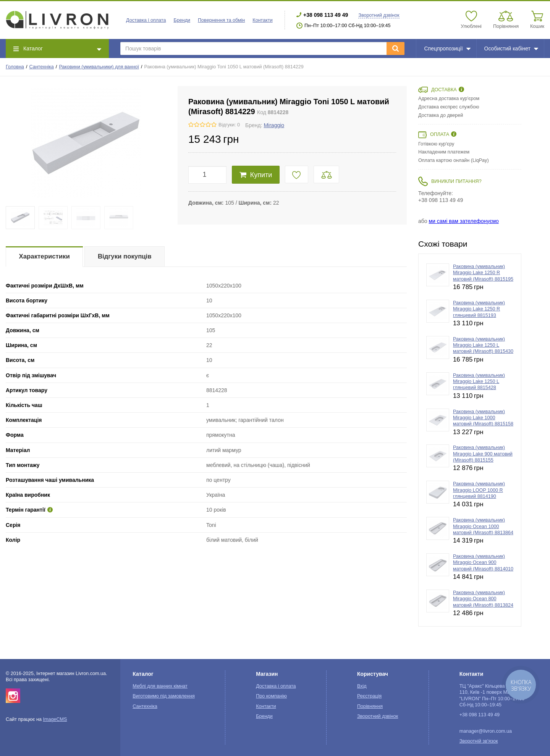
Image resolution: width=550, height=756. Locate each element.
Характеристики (44, 256)
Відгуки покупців (125, 256)
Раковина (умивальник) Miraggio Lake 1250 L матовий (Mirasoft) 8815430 (483, 345)
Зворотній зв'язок (479, 741)
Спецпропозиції (447, 48)
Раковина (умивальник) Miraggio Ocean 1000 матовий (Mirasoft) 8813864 (483, 526)
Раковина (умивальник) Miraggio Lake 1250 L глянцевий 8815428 (479, 382)
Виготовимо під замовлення (163, 696)
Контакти (262, 20)
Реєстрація (369, 696)
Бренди (182, 20)
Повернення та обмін (221, 20)
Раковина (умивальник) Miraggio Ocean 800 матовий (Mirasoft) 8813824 (483, 599)
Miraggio (274, 125)
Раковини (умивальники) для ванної (99, 67)
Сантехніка (41, 67)
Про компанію (271, 696)
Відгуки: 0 (229, 125)
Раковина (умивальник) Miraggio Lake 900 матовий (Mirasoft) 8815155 (483, 454)
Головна (15, 67)
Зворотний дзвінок (379, 15)
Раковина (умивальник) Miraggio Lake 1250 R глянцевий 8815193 (479, 309)
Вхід (362, 686)
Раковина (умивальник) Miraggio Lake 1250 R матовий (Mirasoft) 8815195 (483, 273)
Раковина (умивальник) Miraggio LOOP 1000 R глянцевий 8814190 (479, 490)
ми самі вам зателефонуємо (463, 221)
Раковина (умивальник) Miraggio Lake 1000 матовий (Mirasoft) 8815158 (483, 418)
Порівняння (370, 706)
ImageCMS (55, 719)
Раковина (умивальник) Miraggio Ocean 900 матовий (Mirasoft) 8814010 (483, 563)
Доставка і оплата (146, 20)
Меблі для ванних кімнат (160, 686)
